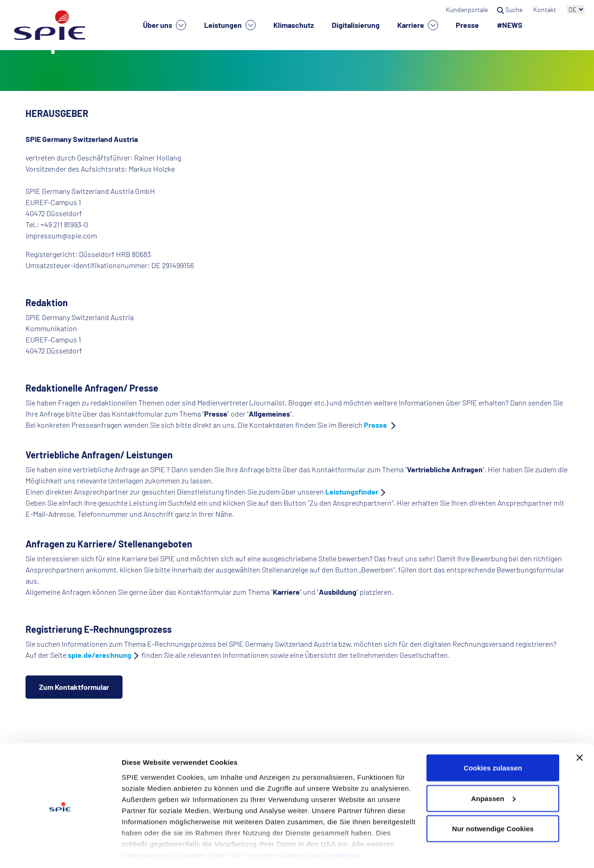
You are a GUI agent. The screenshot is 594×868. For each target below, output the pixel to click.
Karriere (418, 25)
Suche (510, 10)
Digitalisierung (356, 25)
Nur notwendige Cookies (493, 799)
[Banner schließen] (580, 728)
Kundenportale (467, 10)
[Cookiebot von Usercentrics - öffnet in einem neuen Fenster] (60, 850)
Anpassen (493, 768)
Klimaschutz (294, 25)
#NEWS (510, 25)
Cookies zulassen (493, 738)
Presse (467, 25)
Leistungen (230, 25)
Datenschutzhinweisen (321, 825)
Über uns (165, 25)
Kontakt (545, 10)
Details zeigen (145, 850)
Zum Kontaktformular (74, 687)
